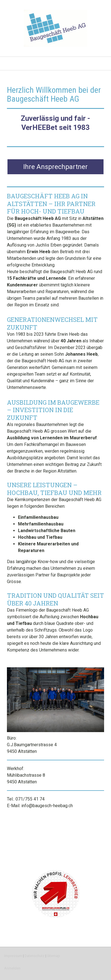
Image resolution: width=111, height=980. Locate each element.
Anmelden (12, 968)
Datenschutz (35, 956)
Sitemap (54, 956)
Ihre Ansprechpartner (56, 167)
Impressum (13, 956)
